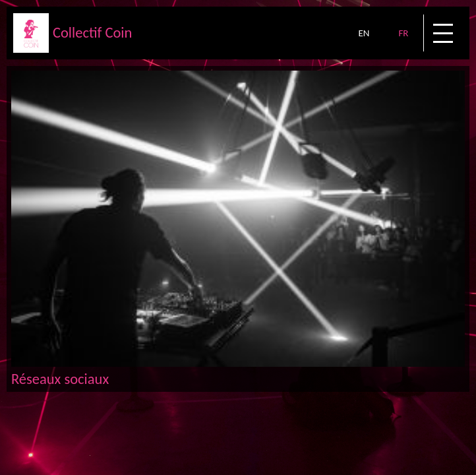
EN (364, 33)
